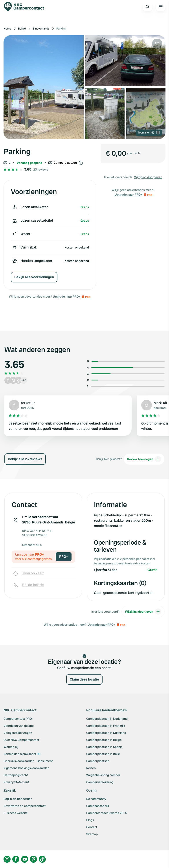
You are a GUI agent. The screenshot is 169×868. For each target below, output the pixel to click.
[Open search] (147, 7)
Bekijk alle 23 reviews (25, 459)
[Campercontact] (26, 7)
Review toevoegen (144, 459)
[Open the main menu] (161, 7)
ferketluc (28, 403)
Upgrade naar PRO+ (67, 297)
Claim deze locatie (84, 679)
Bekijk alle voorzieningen (34, 277)
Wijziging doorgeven (148, 177)
